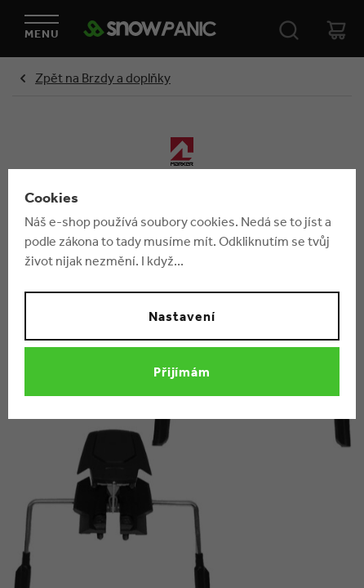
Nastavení (182, 316)
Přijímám (182, 372)
